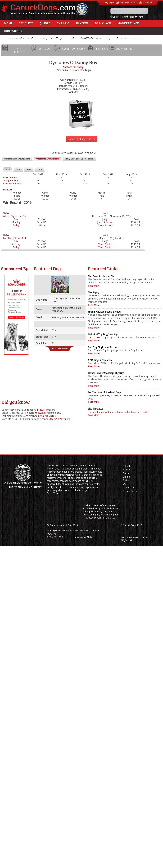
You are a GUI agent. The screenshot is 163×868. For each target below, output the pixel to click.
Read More (94, 286)
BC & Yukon (103, 23)
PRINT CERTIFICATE (18, 50)
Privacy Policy (130, 491)
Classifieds (86, 38)
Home (8, 23)
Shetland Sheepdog (73, 67)
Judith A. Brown (105, 222)
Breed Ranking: (11, 177)
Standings (56, 38)
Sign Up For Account (127, 3)
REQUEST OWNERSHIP (73, 49)
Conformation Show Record (17, 159)
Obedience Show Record (48, 159)
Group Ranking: (11, 180)
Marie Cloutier (105, 244)
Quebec (45, 23)
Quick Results (16, 38)
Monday (16, 222)
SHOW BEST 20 (124, 49)
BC (124, 484)
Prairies (82, 23)
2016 (40, 170)
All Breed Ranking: (12, 183)
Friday (16, 225)
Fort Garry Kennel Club (15, 238)
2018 (18, 170)
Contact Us (13, 31)
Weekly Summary (37, 38)
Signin (110, 3)
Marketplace (128, 23)
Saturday (16, 244)
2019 (7, 170)
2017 (29, 170)
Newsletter (146, 2)
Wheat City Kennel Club (15, 216)
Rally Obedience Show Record (79, 159)
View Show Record (60, 348)
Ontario (63, 23)
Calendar (71, 38)
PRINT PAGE (101, 49)
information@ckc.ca (85, 537)
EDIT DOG (44, 49)
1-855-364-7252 (55, 537)
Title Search (121, 38)
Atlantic (26, 23)
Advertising (103, 38)
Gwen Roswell (105, 225)
